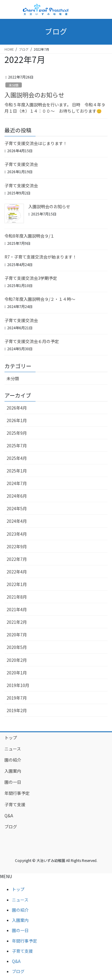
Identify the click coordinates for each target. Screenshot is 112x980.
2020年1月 (17, 673)
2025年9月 (17, 433)
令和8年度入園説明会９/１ (29, 236)
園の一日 (13, 782)
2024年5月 (17, 508)
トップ (11, 738)
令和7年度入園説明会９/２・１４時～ (40, 299)
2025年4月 (17, 458)
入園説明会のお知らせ (34, 95)
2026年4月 (17, 408)
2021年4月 (17, 609)
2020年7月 (17, 635)
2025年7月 (17, 446)
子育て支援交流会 (21, 164)
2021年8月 (17, 597)
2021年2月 (17, 622)
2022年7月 (17, 559)
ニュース (13, 749)
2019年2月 (17, 710)
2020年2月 (17, 660)
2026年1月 (17, 420)
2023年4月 (17, 534)
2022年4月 (17, 572)
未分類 (14, 85)
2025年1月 (17, 471)
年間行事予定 (17, 793)
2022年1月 (17, 584)
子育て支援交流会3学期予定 (31, 278)
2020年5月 (17, 647)
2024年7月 (17, 483)
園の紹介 (13, 760)
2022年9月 (17, 546)
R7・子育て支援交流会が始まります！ (41, 257)
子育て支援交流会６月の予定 (32, 341)
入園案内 (13, 771)
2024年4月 (17, 521)
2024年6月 (17, 496)
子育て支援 (15, 804)
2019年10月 (18, 685)
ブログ (11, 827)
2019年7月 (17, 698)
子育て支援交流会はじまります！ (36, 143)
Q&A (9, 816)
